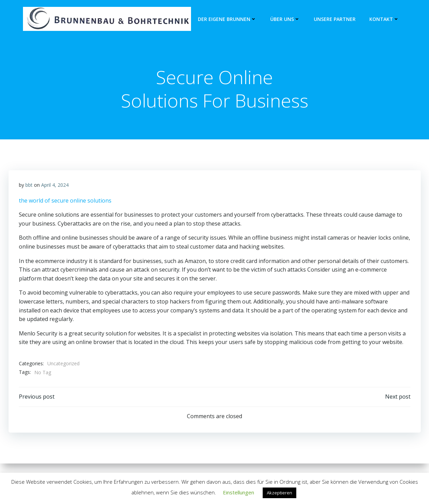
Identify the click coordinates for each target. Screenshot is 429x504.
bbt (29, 185)
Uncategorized (63, 363)
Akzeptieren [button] (279, 493)
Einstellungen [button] (239, 492)
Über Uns (285, 19)
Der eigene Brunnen (227, 19)
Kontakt (384, 19)
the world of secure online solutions (65, 201)
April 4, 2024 (55, 185)
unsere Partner (335, 19)
